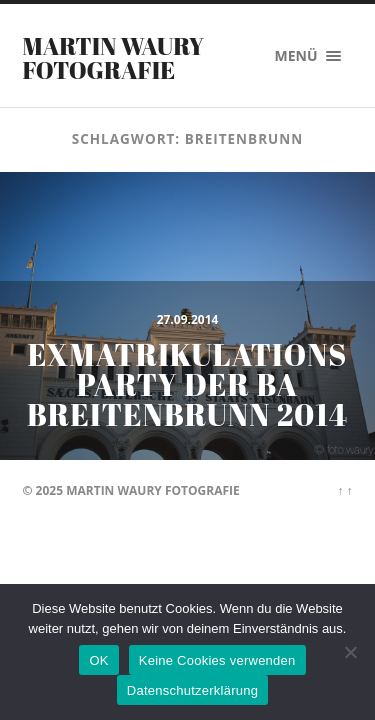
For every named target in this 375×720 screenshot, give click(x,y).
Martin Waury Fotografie (114, 58)
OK (98, 660)
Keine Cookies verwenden (217, 660)
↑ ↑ (344, 490)
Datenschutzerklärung (192, 690)
